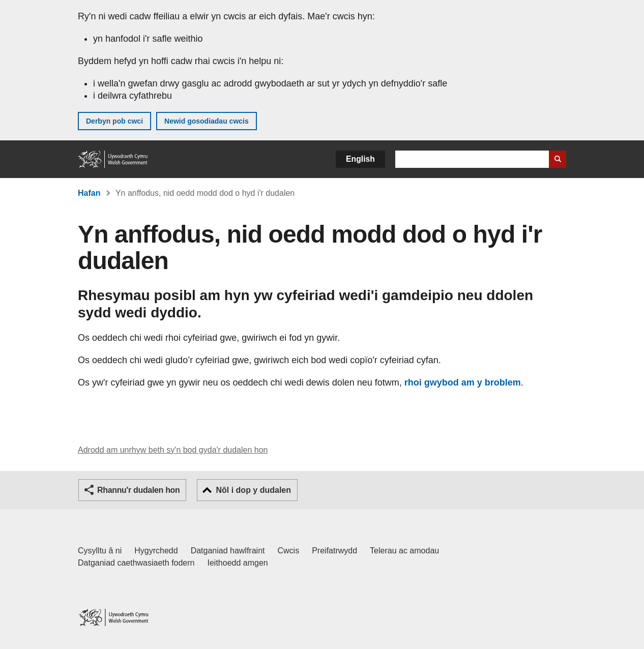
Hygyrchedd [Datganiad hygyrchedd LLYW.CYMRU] (156, 551)
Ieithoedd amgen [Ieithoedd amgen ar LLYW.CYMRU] (238, 563)
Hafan (89, 193)
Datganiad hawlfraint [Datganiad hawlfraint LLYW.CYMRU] (228, 551)
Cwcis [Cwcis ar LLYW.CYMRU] (289, 551)
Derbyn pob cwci (114, 121)
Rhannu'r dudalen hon (138, 490)
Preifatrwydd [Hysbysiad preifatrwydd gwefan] (334, 551)
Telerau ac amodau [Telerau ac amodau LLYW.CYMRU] (404, 551)
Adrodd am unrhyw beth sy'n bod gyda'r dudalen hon (173, 450)
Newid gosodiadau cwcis (207, 121)
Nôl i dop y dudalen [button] (253, 490)
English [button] (360, 159)
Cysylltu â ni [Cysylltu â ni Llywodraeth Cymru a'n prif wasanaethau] (100, 551)
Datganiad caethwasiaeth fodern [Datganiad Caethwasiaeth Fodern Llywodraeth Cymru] (136, 563)
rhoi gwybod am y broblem (463, 382)
